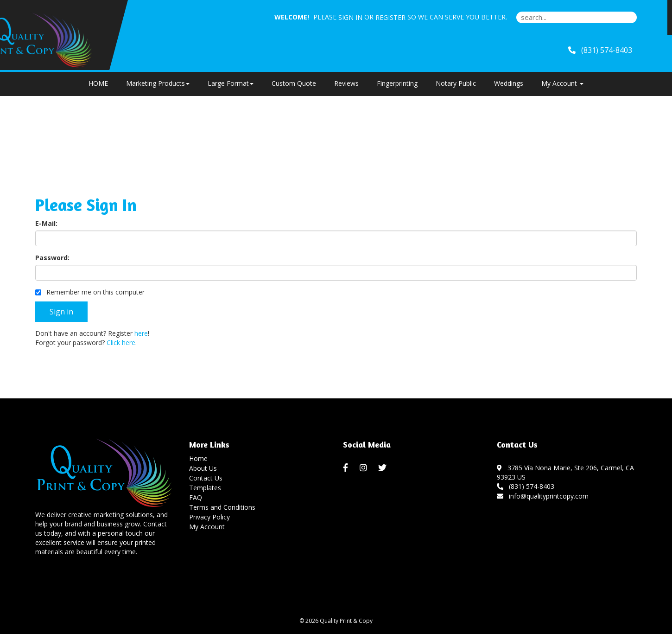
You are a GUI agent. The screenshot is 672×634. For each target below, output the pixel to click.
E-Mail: (46, 223)
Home (198, 458)
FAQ (196, 497)
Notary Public (456, 83)
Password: (52, 258)
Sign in (350, 17)
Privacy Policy (209, 517)
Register (390, 17)
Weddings (509, 83)
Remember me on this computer (90, 292)
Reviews (346, 83)
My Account (207, 527)
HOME (98, 83)
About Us (203, 468)
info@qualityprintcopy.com (543, 496)
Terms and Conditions (222, 507)
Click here (121, 343)
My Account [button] (562, 83)
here (141, 333)
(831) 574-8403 (526, 486)
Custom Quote (294, 83)
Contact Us (206, 478)
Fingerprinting (397, 83)
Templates (205, 488)
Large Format (231, 83)
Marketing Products (158, 83)
